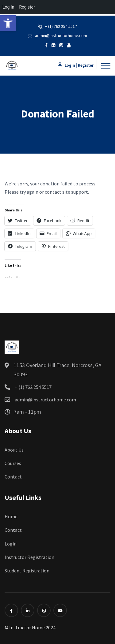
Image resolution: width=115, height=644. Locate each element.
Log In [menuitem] (8, 7)
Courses (13, 463)
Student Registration (27, 571)
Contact (13, 477)
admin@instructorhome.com (61, 35)
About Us (14, 450)
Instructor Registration (29, 557)
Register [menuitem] (27, 7)
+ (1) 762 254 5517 (61, 26)
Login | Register (75, 65)
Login (11, 544)
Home (11, 516)
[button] (8, 23)
